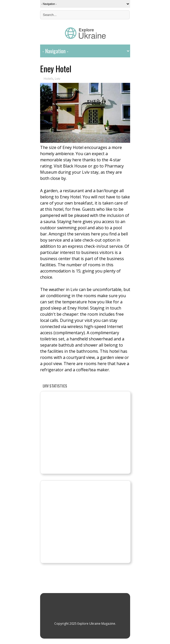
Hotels (48, 79)
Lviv (57, 79)
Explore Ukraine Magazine (96, 624)
